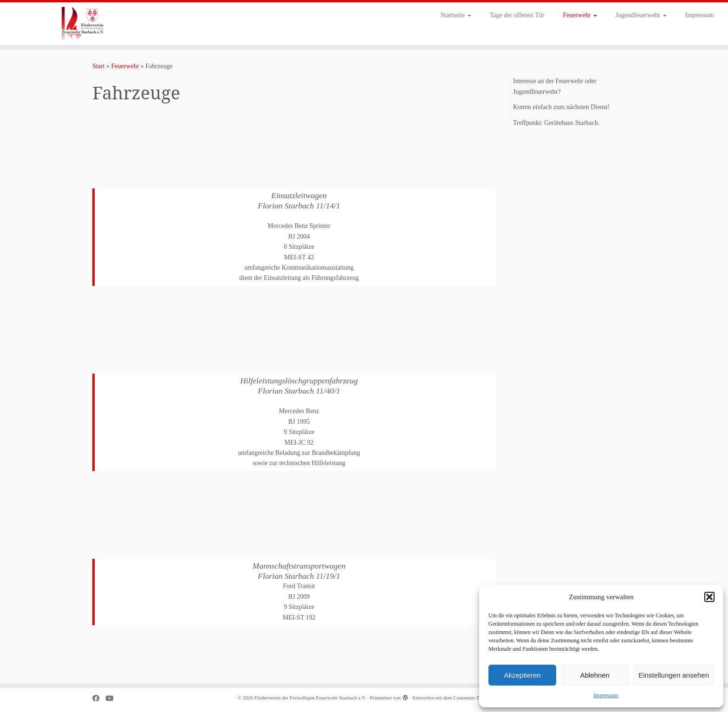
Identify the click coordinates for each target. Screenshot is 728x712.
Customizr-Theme (472, 698)
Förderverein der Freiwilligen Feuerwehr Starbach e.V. (310, 698)
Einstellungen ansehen (674, 675)
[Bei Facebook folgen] (99, 698)
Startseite (456, 15)
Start (98, 66)
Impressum (606, 695)
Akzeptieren (522, 675)
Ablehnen (595, 675)
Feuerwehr (580, 15)
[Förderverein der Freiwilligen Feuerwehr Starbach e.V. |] (84, 24)
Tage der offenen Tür (517, 15)
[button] (709, 597)
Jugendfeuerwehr (641, 15)
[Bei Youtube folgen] (112, 698)
